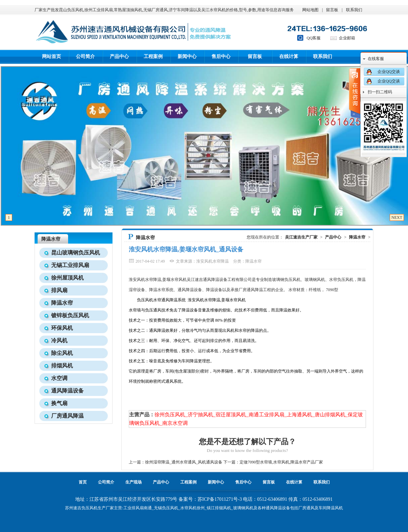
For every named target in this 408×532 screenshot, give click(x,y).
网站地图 (310, 10)
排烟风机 (62, 366)
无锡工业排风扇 (70, 265)
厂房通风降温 (67, 416)
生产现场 (134, 482)
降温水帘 (51, 239)
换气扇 (59, 403)
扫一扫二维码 (380, 92)
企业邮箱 (347, 38)
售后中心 (221, 56)
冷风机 (59, 340)
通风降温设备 (67, 391)
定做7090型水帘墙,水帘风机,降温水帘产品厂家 (281, 462)
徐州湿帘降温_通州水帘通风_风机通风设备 (184, 462)
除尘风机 (62, 353)
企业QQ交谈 (389, 72)
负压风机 (89, 508)
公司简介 (85, 56)
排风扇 (59, 290)
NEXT (397, 217)
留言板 (332, 10)
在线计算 (289, 56)
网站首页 (52, 56)
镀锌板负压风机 (70, 315)
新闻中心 (187, 56)
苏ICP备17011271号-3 (220, 499)
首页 (83, 482)
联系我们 (354, 10)
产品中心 (119, 56)
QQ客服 (314, 38)
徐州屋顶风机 (67, 278)
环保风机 (62, 328)
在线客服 (376, 59)
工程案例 (153, 56)
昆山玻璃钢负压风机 (76, 253)
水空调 (59, 378)
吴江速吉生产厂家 (301, 237)
